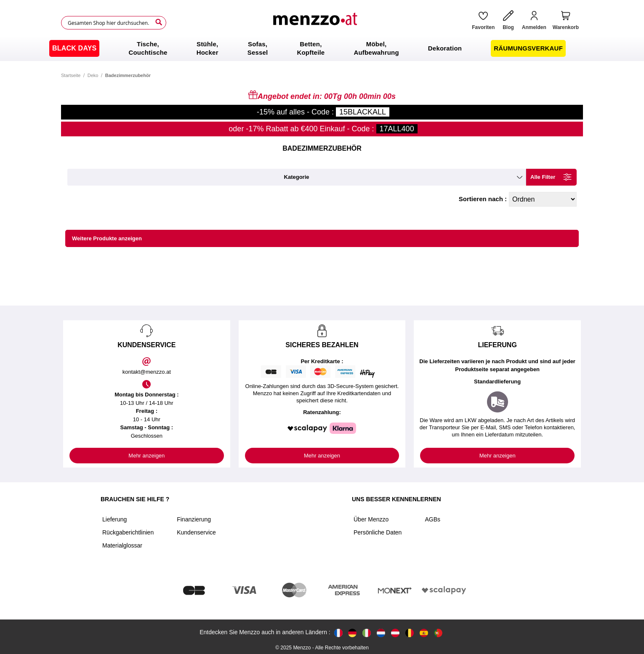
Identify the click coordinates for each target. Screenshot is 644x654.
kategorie (297, 177)
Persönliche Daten (378, 532)
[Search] (159, 22)
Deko (93, 75)
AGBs (432, 519)
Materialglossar (122, 545)
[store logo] (316, 23)
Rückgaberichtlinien (128, 532)
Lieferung (114, 519)
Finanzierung (194, 519)
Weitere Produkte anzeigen (107, 238)
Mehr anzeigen (146, 456)
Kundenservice (196, 532)
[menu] (322, 48)
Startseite (71, 75)
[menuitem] (74, 48)
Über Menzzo (371, 519)
